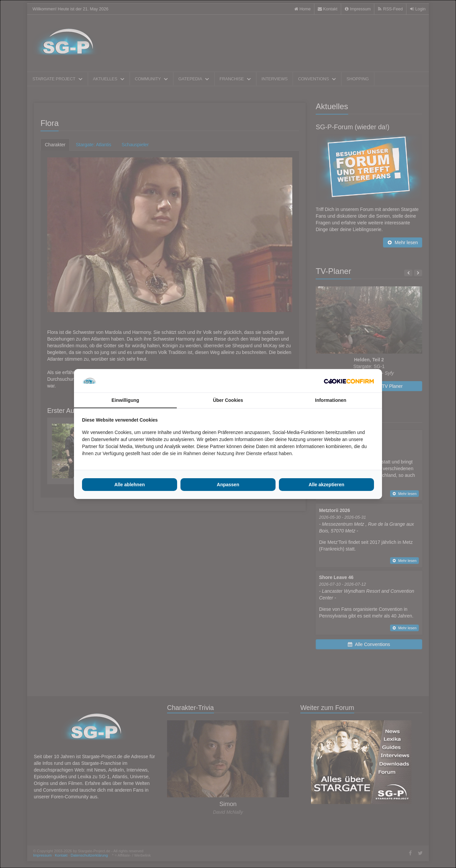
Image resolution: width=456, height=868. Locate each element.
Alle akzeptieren (327, 485)
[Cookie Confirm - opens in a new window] (349, 381)
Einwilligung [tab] (125, 400)
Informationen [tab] (331, 400)
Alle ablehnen (129, 485)
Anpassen (228, 485)
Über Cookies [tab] (228, 400)
